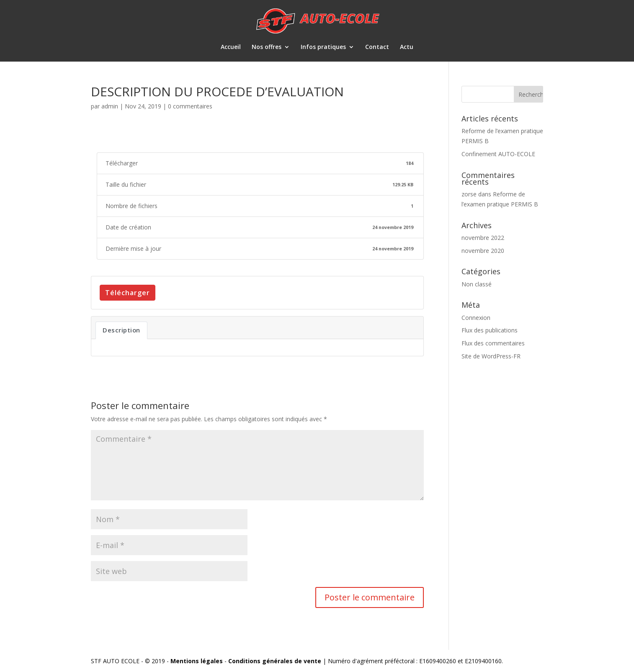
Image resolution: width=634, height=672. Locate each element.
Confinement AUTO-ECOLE (498, 154)
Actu (407, 47)
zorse (469, 194)
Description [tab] (121, 330)
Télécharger (128, 293)
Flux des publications (490, 330)
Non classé (477, 284)
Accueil (231, 47)
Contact (377, 47)
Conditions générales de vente (275, 661)
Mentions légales (197, 661)
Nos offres (267, 47)
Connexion (476, 318)
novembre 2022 (483, 238)
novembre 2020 (483, 251)
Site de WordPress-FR (491, 356)
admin (110, 106)
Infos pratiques (323, 47)
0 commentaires (190, 106)
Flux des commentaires (493, 343)
